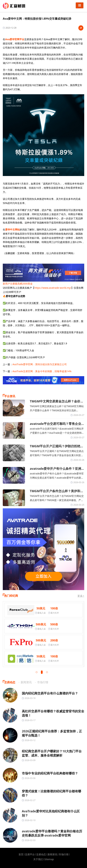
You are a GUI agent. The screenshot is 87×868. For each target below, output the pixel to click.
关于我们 (38, 859)
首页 (21, 854)
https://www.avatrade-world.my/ (53, 288)
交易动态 (41, 854)
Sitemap (49, 859)
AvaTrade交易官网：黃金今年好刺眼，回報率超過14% (42, 371)
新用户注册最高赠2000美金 (18, 284)
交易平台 (30, 854)
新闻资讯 (52, 854)
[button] (37, 672)
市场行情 (64, 854)
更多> (81, 596)
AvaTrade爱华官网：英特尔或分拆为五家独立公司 (40, 364)
